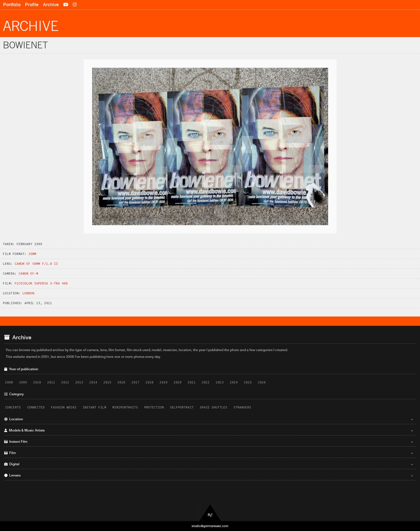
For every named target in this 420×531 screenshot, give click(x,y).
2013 (79, 382)
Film (209, 453)
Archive (51, 5)
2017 (135, 382)
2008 (9, 382)
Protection (154, 407)
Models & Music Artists (209, 430)
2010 (37, 382)
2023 (220, 382)
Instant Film (94, 407)
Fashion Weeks (64, 407)
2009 (23, 382)
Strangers (242, 407)
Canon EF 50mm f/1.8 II (36, 264)
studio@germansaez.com (210, 526)
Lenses (209, 475)
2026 (262, 382)
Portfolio (12, 5)
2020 (178, 382)
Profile (32, 5)
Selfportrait (182, 407)
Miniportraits (125, 407)
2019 (164, 382)
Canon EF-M (28, 274)
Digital (209, 464)
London (28, 293)
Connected (36, 407)
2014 (93, 382)
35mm (32, 254)
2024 (234, 382)
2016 (121, 382)
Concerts (13, 407)
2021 (192, 382)
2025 (248, 382)
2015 (107, 382)
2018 (149, 382)
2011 (51, 382)
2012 (65, 382)
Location (209, 419)
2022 (206, 382)
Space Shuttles (214, 407)
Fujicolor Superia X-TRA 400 (41, 283)
